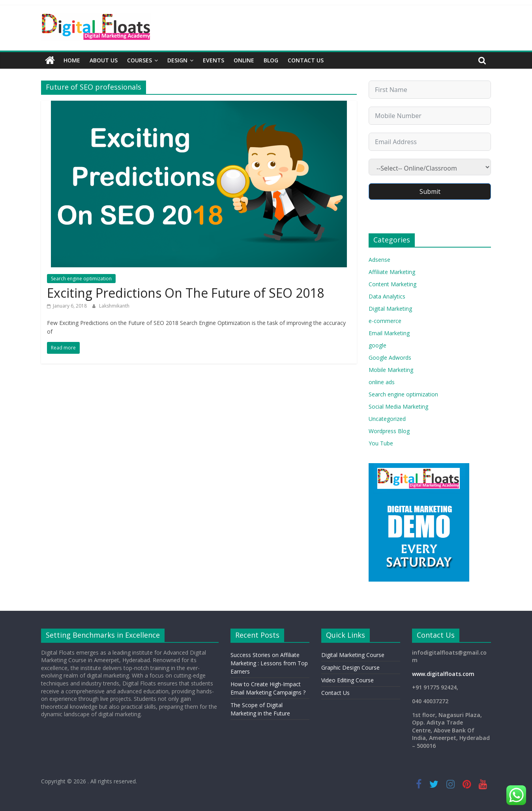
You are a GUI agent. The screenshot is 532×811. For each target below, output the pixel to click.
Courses (140, 60)
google (377, 345)
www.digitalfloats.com (443, 674)
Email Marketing (389, 333)
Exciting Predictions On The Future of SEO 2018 (185, 293)
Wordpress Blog (389, 431)
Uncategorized (387, 419)
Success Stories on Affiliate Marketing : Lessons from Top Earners (269, 663)
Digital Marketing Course (353, 655)
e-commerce (385, 321)
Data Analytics (387, 296)
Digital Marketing (390, 309)
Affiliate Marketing (392, 272)
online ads (382, 382)
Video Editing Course (347, 680)
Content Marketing (392, 284)
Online (244, 60)
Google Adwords (390, 358)
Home (72, 60)
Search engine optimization (81, 279)
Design (177, 60)
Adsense (379, 260)
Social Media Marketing (398, 406)
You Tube (381, 443)
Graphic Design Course (350, 667)
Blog (271, 60)
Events (214, 60)
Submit (430, 191)
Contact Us (306, 60)
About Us (104, 60)
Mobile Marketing (391, 370)
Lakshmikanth (114, 306)
